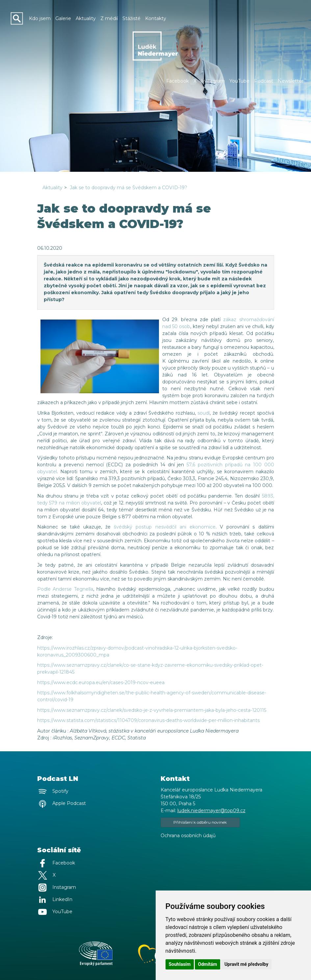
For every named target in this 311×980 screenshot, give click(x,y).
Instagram (213, 81)
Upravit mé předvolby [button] (246, 964)
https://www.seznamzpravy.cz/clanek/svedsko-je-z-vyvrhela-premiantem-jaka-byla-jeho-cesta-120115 (152, 710)
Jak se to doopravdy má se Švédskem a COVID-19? (129, 188)
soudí (204, 413)
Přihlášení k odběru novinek (200, 822)
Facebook (178, 81)
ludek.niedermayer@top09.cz (211, 811)
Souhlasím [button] (180, 964)
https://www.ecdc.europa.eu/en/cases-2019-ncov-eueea (101, 683)
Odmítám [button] (208, 964)
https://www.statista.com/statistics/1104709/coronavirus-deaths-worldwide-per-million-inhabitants (148, 720)
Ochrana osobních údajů (188, 836)
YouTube (239, 81)
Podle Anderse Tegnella (65, 589)
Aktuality (52, 188)
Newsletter (291, 81)
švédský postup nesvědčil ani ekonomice (165, 527)
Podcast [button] (264, 81)
